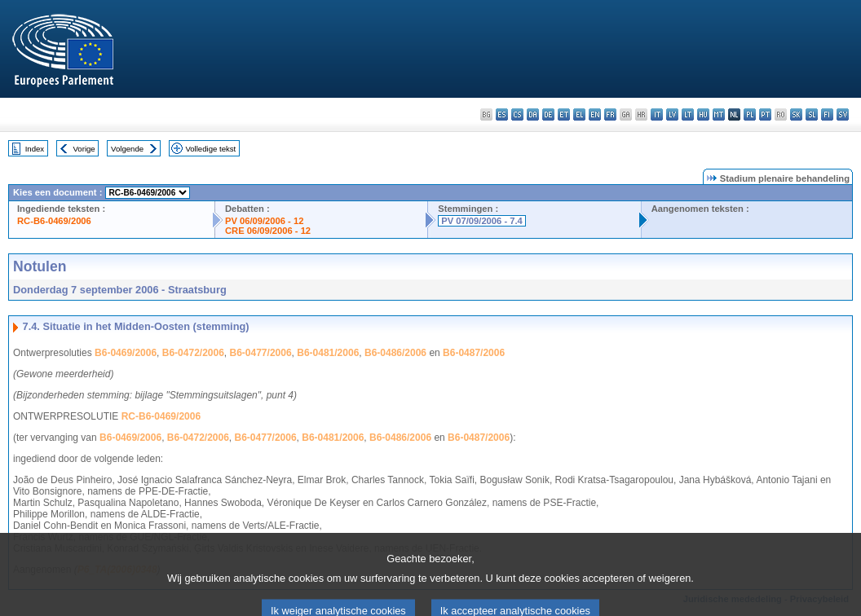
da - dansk (533, 114)
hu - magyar (703, 114)
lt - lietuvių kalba (688, 114)
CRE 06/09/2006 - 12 (268, 231)
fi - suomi (827, 114)
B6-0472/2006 (193, 353)
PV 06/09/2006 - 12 (264, 221)
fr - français (610, 114)
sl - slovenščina (812, 114)
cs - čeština (517, 114)
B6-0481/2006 (328, 353)
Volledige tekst (210, 149)
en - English (595, 114)
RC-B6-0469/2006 (54, 221)
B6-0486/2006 (395, 353)
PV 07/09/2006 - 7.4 (482, 221)
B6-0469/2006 (126, 353)
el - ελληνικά (579, 114)
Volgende (127, 149)
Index (35, 149)
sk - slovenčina (796, 114)
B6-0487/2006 (474, 353)
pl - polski (750, 114)
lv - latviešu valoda (672, 114)
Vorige (84, 149)
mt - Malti (719, 114)
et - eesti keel (564, 114)
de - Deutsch (548, 114)
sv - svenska (843, 114)
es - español (502, 114)
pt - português (765, 114)
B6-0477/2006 (261, 353)
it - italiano (657, 114)
